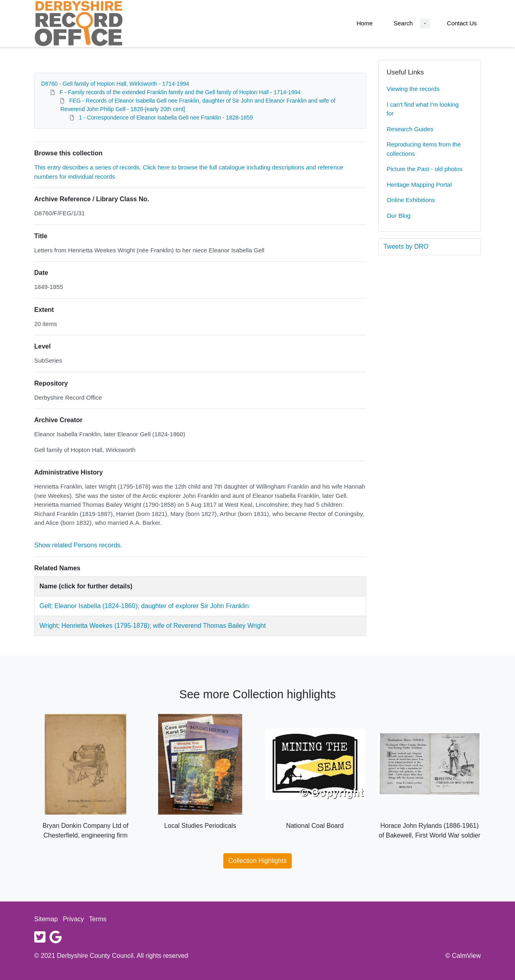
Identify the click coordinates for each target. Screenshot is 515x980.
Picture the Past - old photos (424, 169)
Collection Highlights (258, 861)
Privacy (73, 919)
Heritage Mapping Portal (419, 185)
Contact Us (462, 23)
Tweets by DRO (406, 247)
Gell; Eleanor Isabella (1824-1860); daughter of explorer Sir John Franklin (144, 606)
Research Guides (410, 129)
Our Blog (399, 216)
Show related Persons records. (78, 545)
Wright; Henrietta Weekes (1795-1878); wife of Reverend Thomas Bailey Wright (153, 626)
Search (403, 23)
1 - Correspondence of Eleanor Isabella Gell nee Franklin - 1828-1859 (166, 118)
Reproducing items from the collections (424, 149)
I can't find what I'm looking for (423, 109)
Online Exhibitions (411, 200)
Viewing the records (413, 89)
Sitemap (46, 919)
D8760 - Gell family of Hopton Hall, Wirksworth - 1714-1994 (115, 84)
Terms (98, 919)
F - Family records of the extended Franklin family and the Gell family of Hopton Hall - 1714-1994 (180, 92)
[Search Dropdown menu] (425, 24)
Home (365, 23)
